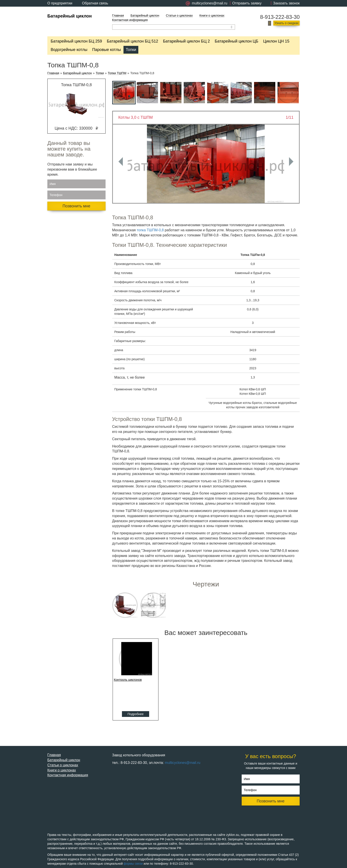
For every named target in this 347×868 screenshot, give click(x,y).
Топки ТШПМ (117, 73)
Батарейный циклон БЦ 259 (76, 41)
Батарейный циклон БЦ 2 (187, 41)
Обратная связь (95, 3)
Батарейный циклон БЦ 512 (133, 41)
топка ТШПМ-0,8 (150, 230)
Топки (131, 50)
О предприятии (60, 3)
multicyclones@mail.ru (183, 763)
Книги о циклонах (212, 16)
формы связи (133, 864)
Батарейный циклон (70, 16)
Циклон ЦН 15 (276, 41)
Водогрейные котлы (69, 50)
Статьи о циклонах (179, 16)
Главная (118, 16)
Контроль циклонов (128, 680)
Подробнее (136, 714)
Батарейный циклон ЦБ (236, 41)
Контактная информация (130, 20)
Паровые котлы (107, 50)
